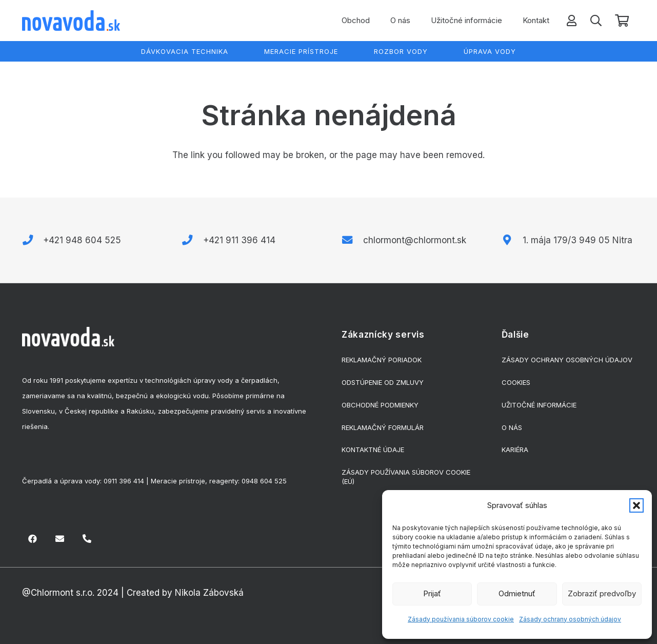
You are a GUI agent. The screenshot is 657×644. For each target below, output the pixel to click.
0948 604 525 (264, 481)
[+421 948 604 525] (33, 240)
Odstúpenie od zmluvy (383, 382)
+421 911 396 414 (239, 240)
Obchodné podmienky (380, 405)
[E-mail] (60, 539)
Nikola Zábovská (209, 593)
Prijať (432, 593)
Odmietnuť (517, 593)
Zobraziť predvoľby (602, 593)
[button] (636, 505)
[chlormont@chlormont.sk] (352, 240)
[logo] (71, 21)
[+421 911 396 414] (192, 240)
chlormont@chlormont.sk (415, 240)
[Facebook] (33, 539)
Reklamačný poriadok (382, 360)
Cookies (516, 382)
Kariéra (515, 450)
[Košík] (622, 21)
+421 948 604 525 (82, 240)
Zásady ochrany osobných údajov (570, 619)
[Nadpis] (87, 539)
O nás (512, 427)
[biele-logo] (68, 337)
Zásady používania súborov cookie (461, 619)
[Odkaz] (572, 21)
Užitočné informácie (539, 405)
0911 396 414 (124, 481)
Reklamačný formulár (383, 427)
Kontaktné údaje (373, 450)
